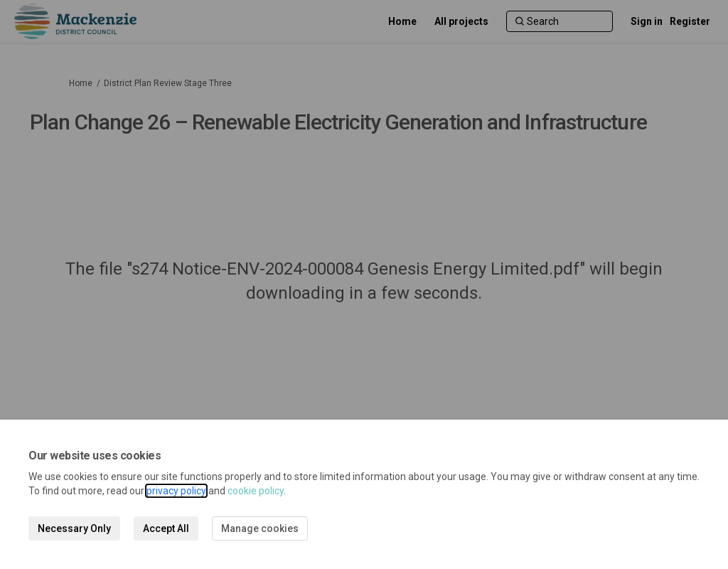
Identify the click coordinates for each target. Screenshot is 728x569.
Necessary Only (74, 528)
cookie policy (256, 491)
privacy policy (176, 491)
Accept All (166, 528)
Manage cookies (260, 528)
